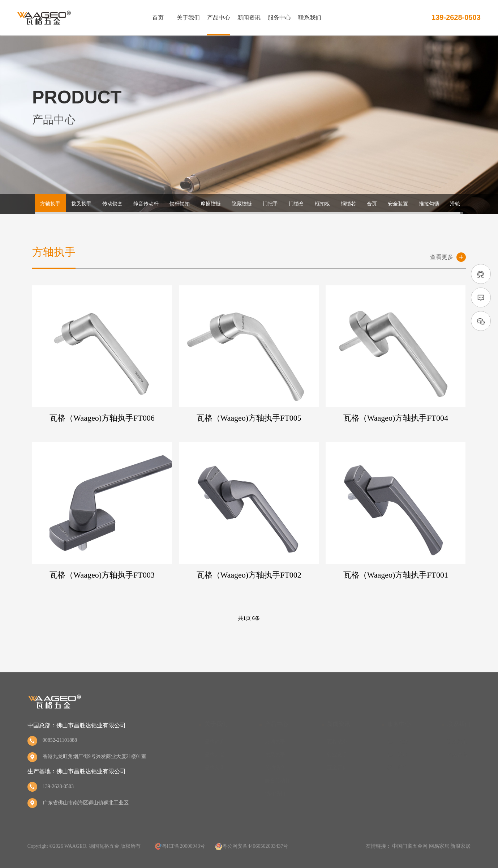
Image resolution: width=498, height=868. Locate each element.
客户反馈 (398, 768)
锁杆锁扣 (180, 204)
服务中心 (279, 18)
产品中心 (219, 18)
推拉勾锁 (429, 204)
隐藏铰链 (242, 204)
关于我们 (188, 18)
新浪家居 (460, 846)
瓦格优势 (398, 742)
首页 (158, 18)
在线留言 (458, 755)
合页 (372, 204)
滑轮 (455, 204)
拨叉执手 (81, 204)
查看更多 (442, 257)
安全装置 (398, 204)
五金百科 (337, 768)
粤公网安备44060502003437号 (255, 846)
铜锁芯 (348, 204)
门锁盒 (296, 204)
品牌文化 (215, 768)
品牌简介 (215, 742)
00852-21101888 (60, 740)
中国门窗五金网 (410, 846)
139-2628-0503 (456, 17)
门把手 (270, 204)
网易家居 (439, 846)
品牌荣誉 (215, 755)
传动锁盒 (112, 204)
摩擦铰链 (211, 204)
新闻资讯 (249, 18)
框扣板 (322, 204)
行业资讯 (337, 755)
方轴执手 (50, 204)
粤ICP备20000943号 (184, 846)
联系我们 (310, 18)
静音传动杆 (146, 204)
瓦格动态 (337, 742)
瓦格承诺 (398, 755)
